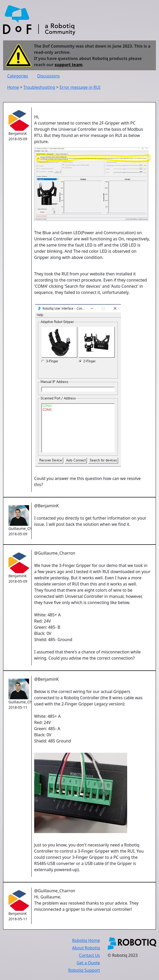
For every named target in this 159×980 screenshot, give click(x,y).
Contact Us (90, 955)
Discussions (49, 76)
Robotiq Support (84, 970)
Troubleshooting (39, 87)
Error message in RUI (80, 87)
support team (69, 65)
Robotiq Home (86, 940)
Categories (18, 76)
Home (13, 87)
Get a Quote (88, 963)
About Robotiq (86, 948)
